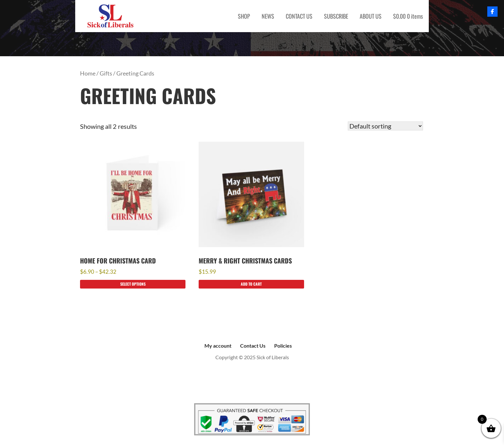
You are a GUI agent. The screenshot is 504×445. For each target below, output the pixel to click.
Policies (283, 346)
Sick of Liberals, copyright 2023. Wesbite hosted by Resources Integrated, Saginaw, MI (252, 383)
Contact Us (253, 346)
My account (218, 346)
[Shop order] (385, 126)
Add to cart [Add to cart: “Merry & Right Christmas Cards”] (251, 284)
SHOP (244, 16)
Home (88, 73)
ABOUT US (371, 16)
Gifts (106, 73)
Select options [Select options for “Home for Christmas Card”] (133, 284)
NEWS (268, 16)
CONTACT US (299, 16)
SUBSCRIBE (336, 16)
